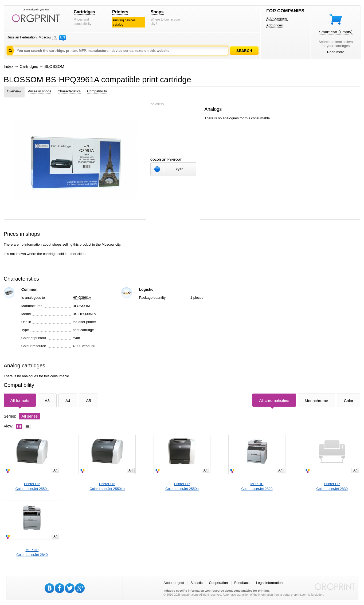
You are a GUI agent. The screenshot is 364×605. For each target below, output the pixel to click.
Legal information (269, 583)
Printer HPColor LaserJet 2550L (32, 486)
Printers (120, 12)
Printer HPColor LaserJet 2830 (332, 486)
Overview (14, 91)
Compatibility (97, 91)
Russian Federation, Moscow (29, 37)
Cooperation (218, 583)
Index (9, 66)
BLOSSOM (54, 66)
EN (62, 37)
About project (174, 583)
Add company (277, 18)
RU (55, 37)
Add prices (274, 25)
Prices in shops (40, 91)
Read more (336, 52)
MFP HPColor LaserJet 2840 (32, 552)
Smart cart (336, 32)
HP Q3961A (82, 298)
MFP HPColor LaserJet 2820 (257, 486)
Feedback (242, 583)
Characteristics (69, 91)
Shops (157, 12)
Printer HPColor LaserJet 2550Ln (107, 486)
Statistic (197, 583)
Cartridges (84, 12)
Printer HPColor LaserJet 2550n (182, 486)
